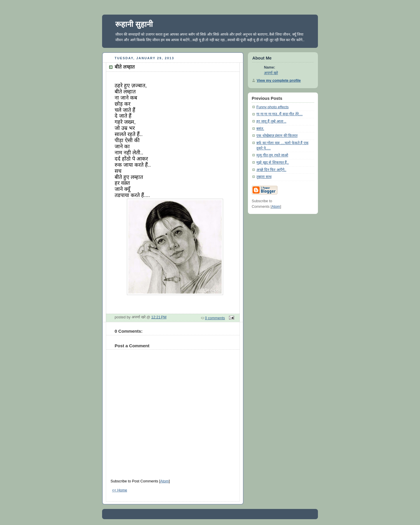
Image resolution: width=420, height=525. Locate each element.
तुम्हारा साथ (264, 177)
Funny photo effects (273, 107)
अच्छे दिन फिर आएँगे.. (271, 170)
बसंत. (260, 129)
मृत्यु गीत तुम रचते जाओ (272, 155)
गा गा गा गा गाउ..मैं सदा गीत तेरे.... (280, 114)
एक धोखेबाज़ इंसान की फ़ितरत (277, 136)
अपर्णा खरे (271, 73)
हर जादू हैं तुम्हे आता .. (271, 121)
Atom (164, 481)
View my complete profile (279, 81)
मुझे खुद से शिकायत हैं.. (273, 163)
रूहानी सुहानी (134, 24)
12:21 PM (159, 317)
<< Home (120, 490)
